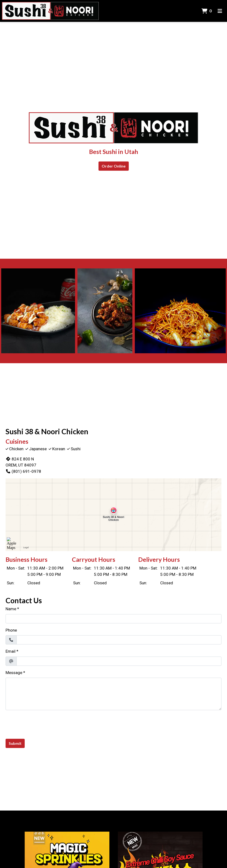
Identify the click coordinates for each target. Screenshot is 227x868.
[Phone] (119, 640)
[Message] (113, 694)
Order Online (114, 166)
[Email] (119, 661)
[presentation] (42, 723)
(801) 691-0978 (23, 471)
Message (14, 673)
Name (11, 609)
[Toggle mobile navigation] (220, 11)
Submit (15, 743)
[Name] (113, 619)
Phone (11, 630)
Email (11, 651)
